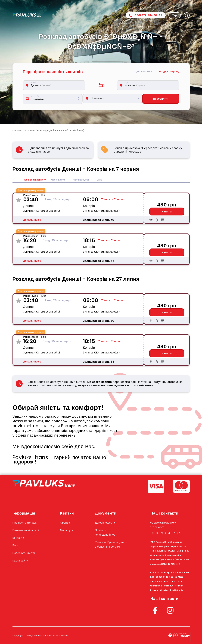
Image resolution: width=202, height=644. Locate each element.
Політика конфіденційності (111, 533)
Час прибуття (85, 180)
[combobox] (56, 85)
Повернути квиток (26, 553)
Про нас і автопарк (27, 523)
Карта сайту (22, 561)
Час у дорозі (61, 180)
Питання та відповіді (29, 530)
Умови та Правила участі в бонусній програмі (112, 547)
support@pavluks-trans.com (166, 525)
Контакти (20, 538)
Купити (167, 212)
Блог (16, 546)
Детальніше (31, 220)
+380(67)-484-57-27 (146, 15)
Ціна (104, 180)
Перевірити (161, 99)
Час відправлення (34, 180)
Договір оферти (110, 523)
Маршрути (71, 530)
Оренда (69, 523)
